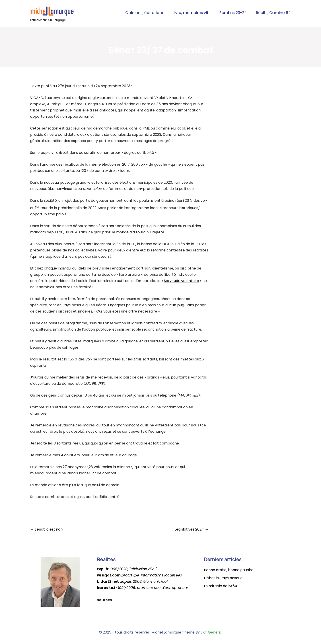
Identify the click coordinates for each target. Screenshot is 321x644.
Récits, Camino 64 (273, 13)
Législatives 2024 (191, 529)
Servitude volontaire (181, 281)
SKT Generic (211, 632)
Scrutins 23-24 (233, 13)
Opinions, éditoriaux (144, 13)
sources (104, 600)
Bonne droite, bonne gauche (229, 570)
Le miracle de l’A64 (221, 586)
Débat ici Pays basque (223, 578)
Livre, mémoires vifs (191, 13)
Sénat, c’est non (46, 529)
